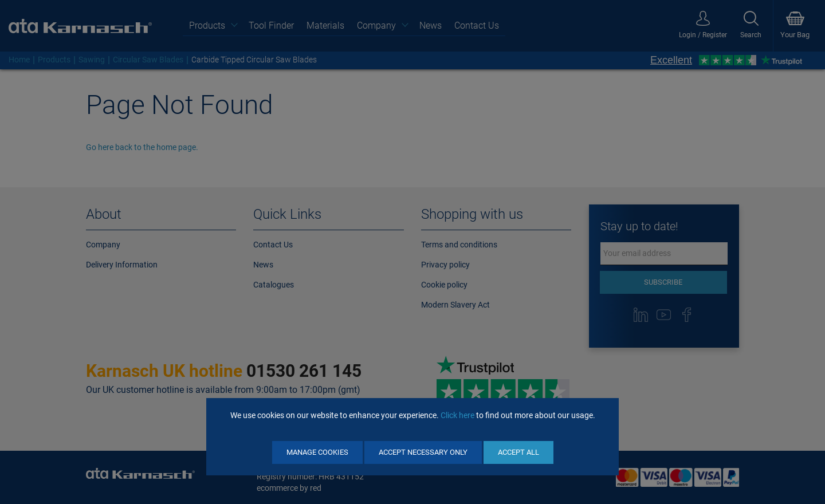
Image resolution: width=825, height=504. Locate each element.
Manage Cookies (317, 452)
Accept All (518, 452)
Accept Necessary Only (423, 452)
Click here (457, 415)
